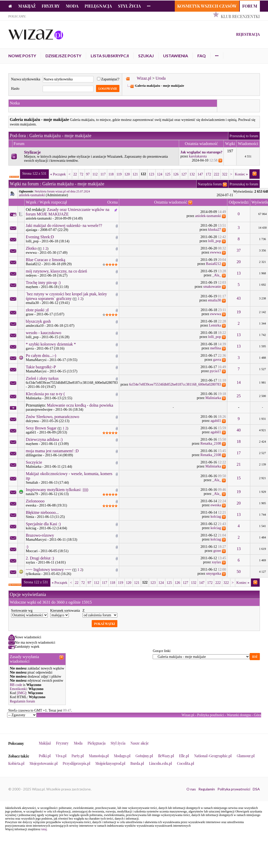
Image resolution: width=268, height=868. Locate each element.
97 (88, 174)
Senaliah (32, 483)
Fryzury (51, 6)
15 (239, 478)
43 (239, 298)
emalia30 (32, 303)
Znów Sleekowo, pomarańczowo (53, 417)
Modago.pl (122, 756)
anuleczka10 (35, 326)
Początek (58, 174)
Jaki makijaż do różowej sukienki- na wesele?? (64, 225)
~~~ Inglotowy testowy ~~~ (49, 569)
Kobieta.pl (17, 763)
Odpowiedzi (239, 202)
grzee (30, 314)
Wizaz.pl (144, 78)
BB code (16, 685)
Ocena (112, 202)
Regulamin (207, 789)
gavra (30, 348)
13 (239, 273)
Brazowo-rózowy (40, 535)
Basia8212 (33, 264)
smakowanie (212, 287)
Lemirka (215, 325)
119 (119, 174)
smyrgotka (214, 574)
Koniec (241, 174)
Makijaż (27, 6)
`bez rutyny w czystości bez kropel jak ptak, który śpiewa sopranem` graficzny (66, 296)
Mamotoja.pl (99, 756)
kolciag (216, 517)
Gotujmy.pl (144, 756)
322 (225, 174)
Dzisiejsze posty (63, 56)
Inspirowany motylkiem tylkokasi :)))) (57, 490)
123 (152, 174)
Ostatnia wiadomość (171, 202)
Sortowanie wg (22, 611)
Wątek (31, 202)
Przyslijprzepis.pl (76, 763)
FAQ (202, 56)
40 (239, 430)
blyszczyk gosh (38, 321)
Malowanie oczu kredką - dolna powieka (80, 405)
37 (239, 250)
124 (160, 174)
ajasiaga (32, 230)
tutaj (44, 829)
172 (208, 174)
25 (239, 396)
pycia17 (215, 371)
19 (239, 312)
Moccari (32, 551)
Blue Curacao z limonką (46, 260)
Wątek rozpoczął (53, 202)
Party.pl (77, 756)
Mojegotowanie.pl (44, 763)
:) (27, 547)
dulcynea (32, 421)
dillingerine (34, 455)
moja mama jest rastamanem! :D (52, 451)
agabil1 (216, 421)
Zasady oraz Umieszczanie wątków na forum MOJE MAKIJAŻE (68, 212)
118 (111, 174)
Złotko (31, 248)
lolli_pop (32, 241)
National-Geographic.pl (213, 756)
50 (239, 572)
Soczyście (34, 462)
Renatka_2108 (211, 444)
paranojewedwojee (39, 410)
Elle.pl (184, 756)
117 (103, 174)
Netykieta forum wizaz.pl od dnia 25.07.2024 (62, 191)
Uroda (161, 78)
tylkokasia (33, 574)
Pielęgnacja (98, 6)
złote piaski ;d (37, 310)
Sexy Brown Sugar (41, 428)
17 (239, 453)
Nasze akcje (140, 743)
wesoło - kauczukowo (44, 333)
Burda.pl (137, 763)
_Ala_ (217, 275)
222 (217, 174)
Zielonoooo (35, 501)
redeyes (31, 275)
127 (184, 174)
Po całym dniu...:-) (41, 356)
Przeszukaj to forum (244, 136)
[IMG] (21, 693)
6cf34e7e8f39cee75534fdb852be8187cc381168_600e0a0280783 (72, 383)
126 (176, 174)
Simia (30, 517)
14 (239, 382)
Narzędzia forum (210, 184)
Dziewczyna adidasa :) (44, 439)
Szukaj (146, 56)
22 (75, 174)
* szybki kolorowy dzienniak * (51, 344)
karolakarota (198, 156)
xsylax (31, 562)
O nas (191, 789)
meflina (216, 348)
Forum (250, 6)
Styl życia (129, 6)
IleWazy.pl (166, 756)
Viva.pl (61, 756)
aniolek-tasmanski (32, 195)
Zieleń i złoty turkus (42, 378)
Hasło (15, 89)
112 (95, 174)
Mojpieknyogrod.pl (110, 763)
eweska (31, 505)
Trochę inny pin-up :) (43, 283)
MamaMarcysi (36, 360)
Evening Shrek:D (40, 237)
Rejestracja (248, 34)
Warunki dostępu (239, 715)
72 (82, 174)
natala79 (32, 494)
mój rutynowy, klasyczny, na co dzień (57, 271)
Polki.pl (45, 756)
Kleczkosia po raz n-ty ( (45, 394)
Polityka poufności (210, 715)
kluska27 (215, 230)
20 (239, 262)
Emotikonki (18, 689)
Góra (258, 715)
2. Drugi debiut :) (40, 558)
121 (135, 174)
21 (239, 464)
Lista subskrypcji (110, 56)
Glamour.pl (246, 756)
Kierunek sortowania (65, 611)
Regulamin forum (22, 701)
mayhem (32, 287)
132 (192, 174)
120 (127, 174)
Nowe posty (22, 56)
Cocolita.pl (186, 763)
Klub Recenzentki (240, 16)
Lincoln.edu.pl (161, 763)
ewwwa (31, 253)
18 (239, 441)
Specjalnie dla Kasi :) (43, 524)
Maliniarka (34, 398)
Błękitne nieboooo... (42, 512)
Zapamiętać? (108, 79)
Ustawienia (176, 56)
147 (200, 174)
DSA (256, 789)
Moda (72, 6)
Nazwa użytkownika (26, 79)
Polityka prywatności (234, 789)
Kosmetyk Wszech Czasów (207, 6)
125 (168, 174)
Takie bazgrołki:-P (41, 367)
